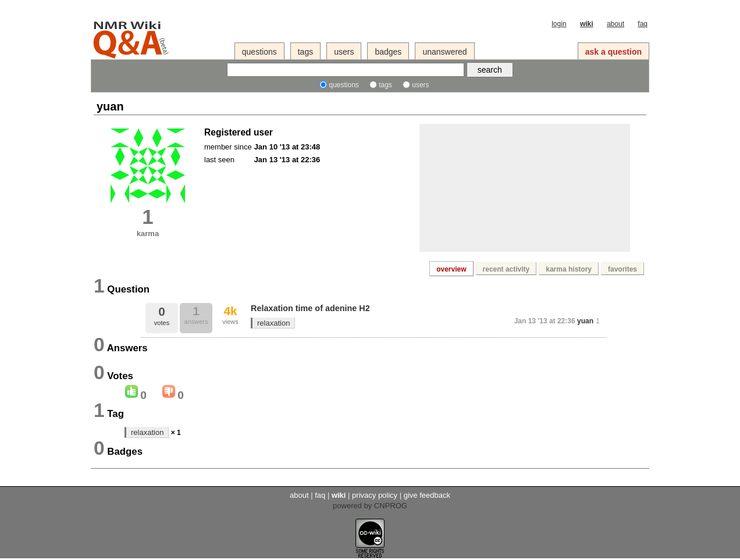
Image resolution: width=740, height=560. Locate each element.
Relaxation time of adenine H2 (310, 308)
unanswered (444, 52)
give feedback (427, 495)
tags (305, 52)
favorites (622, 269)
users (344, 52)
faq (643, 24)
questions (259, 52)
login (559, 24)
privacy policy (375, 495)
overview (451, 269)
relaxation (273, 323)
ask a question (613, 52)
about (616, 24)
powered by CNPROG (370, 506)
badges (388, 52)
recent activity (506, 269)
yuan (585, 321)
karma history (569, 269)
